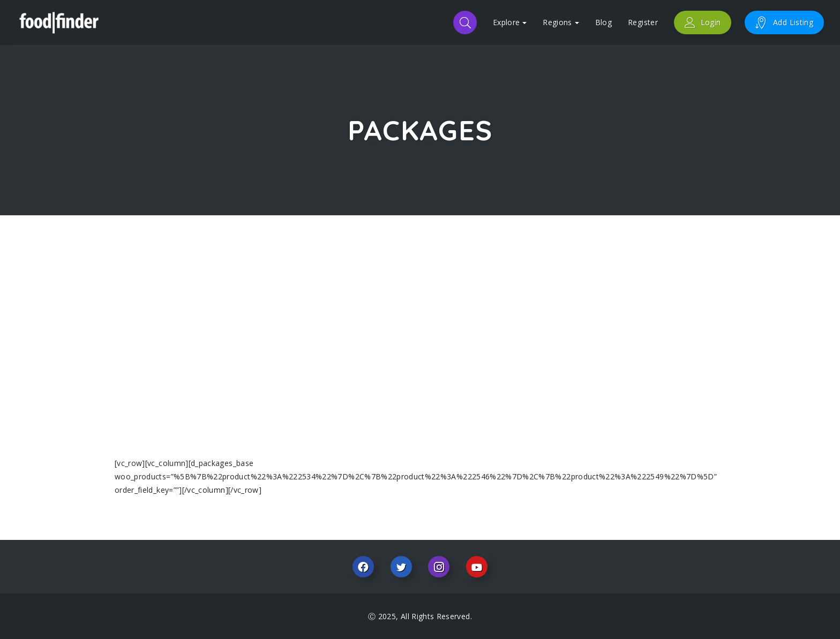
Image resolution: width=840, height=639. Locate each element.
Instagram (439, 567)
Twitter (401, 567)
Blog (603, 22)
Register (643, 22)
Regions (561, 22)
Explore (510, 22)
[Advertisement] (420, 339)
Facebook (363, 567)
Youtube (477, 567)
